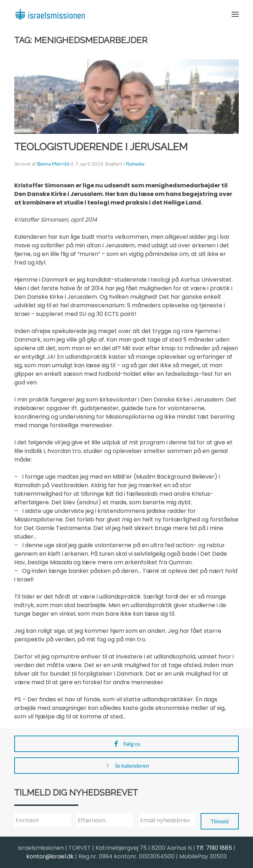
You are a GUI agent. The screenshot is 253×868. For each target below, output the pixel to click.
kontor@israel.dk (50, 856)
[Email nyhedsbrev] (167, 821)
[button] (235, 14)
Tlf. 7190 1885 (214, 848)
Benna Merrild (53, 164)
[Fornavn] (43, 821)
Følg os (127, 744)
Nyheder (135, 164)
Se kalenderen (127, 766)
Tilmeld (220, 821)
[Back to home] (50, 14)
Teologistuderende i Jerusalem (101, 147)
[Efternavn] (105, 821)
